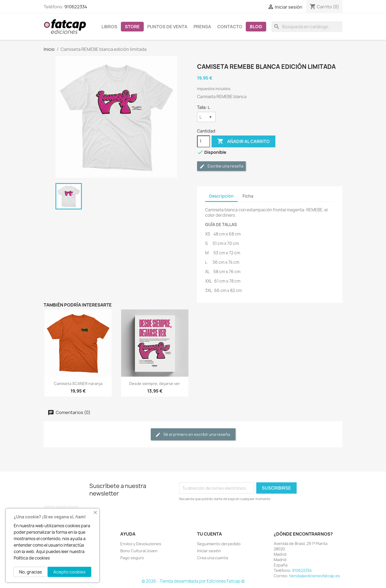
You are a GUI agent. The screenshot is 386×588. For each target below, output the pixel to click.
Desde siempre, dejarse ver (155, 384)
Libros (109, 27)
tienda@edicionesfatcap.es (315, 576)
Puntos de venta (167, 27)
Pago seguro (132, 558)
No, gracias (31, 572)
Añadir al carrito (243, 141)
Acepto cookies (69, 572)
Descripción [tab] (221, 196)
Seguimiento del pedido (219, 544)
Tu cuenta (209, 534)
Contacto (230, 27)
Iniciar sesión (209, 551)
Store (132, 27)
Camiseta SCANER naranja (78, 384)
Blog (256, 27)
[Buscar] (307, 27)
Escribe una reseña (221, 166)
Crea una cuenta (213, 558)
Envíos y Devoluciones (141, 544)
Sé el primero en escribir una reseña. (193, 435)
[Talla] (206, 117)
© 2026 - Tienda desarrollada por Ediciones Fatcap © (193, 581)
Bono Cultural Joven (139, 551)
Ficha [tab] (248, 196)
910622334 (76, 7)
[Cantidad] (203, 141)
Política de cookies (32, 558)
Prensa (202, 27)
